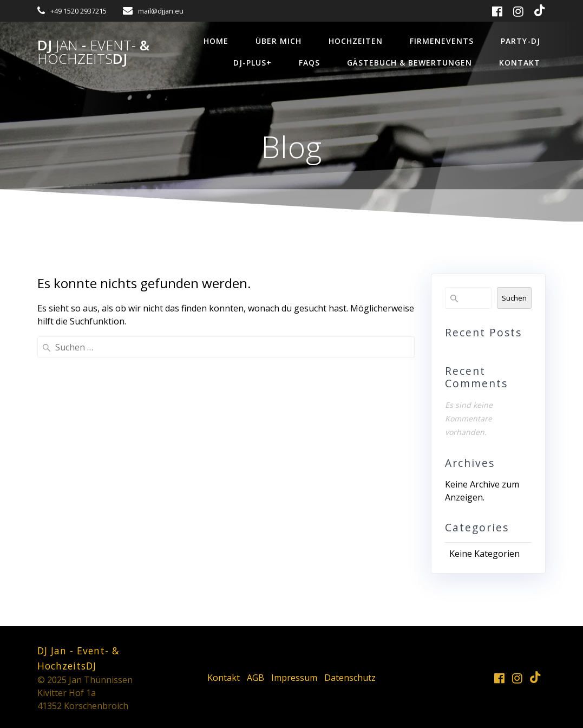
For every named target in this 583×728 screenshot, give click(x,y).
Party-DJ (520, 41)
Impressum (294, 678)
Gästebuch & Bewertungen (410, 63)
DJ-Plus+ (253, 63)
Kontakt (520, 63)
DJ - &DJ (93, 52)
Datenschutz (350, 678)
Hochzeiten (356, 41)
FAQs (309, 63)
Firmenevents (442, 41)
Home (216, 41)
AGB (256, 678)
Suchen (514, 298)
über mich (279, 41)
